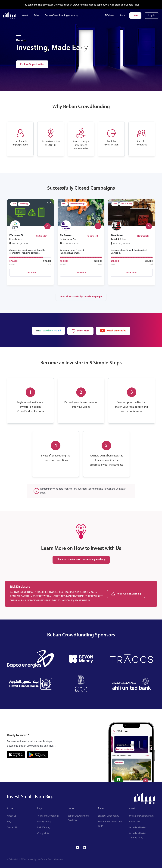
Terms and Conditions (48, 816)
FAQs (9, 822)
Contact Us (12, 828)
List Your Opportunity (109, 816)
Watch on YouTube (113, 331)
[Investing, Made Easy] (19, 35)
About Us (12, 816)
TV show (109, 16)
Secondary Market (137, 828)
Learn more (30, 273)
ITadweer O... (17, 236)
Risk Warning (44, 828)
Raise (36, 16)
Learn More (80, 331)
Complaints (43, 834)
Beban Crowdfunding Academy (62, 16)
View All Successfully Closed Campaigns (81, 297)
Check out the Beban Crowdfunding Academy (81, 560)
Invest (25, 16)
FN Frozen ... (67, 236)
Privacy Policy (44, 822)
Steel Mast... (118, 236)
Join (135, 16)
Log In (152, 16)
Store (122, 16)
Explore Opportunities (32, 64)
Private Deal (134, 822)
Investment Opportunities (141, 816)
